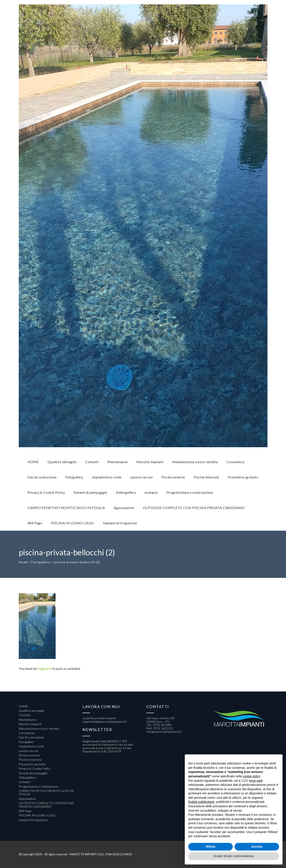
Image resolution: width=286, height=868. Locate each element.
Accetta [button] (257, 847)
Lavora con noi (28, 751)
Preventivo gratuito (32, 764)
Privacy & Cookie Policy (35, 768)
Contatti (25, 715)
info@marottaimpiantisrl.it (164, 732)
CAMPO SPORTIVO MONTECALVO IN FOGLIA (46, 792)
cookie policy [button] (251, 776)
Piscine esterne (29, 755)
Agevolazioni (27, 799)
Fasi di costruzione (31, 737)
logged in (45, 668)
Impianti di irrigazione (33, 820)
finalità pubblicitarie (201, 802)
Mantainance (28, 720)
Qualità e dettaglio (32, 711)
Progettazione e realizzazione (39, 786)
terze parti (256, 781)
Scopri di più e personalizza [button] (234, 856)
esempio (25, 782)
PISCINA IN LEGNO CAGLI (38, 815)
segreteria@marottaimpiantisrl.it (105, 722)
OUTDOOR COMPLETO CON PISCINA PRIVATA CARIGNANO (46, 805)
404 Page (25, 811)
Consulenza (27, 733)
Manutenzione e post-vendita (39, 729)
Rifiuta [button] (211, 847)
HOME (23, 706)
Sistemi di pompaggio (33, 773)
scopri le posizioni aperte (99, 718)
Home (23, 562)
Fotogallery (41, 562)
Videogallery (27, 777)
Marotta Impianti (30, 724)
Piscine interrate (30, 760)
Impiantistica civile (31, 746)
